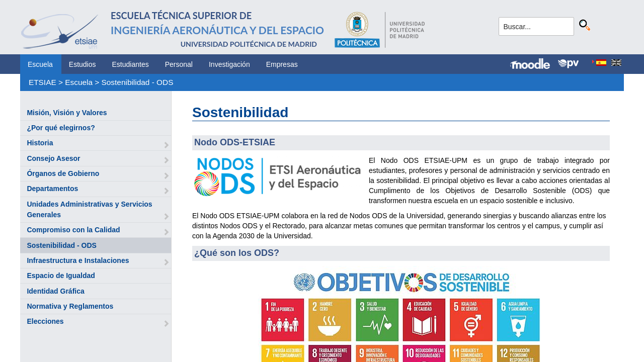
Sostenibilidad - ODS (138, 82)
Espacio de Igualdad (61, 276)
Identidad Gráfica (55, 291)
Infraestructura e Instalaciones (78, 260)
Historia (40, 143)
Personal (179, 64)
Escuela (40, 64)
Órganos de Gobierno (63, 173)
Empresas (282, 64)
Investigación (229, 64)
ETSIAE (43, 82)
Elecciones (45, 321)
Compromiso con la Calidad (73, 230)
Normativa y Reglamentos (70, 306)
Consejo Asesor (53, 158)
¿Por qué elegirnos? (61, 128)
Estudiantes (131, 64)
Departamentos (52, 189)
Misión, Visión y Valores (67, 113)
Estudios (83, 64)
